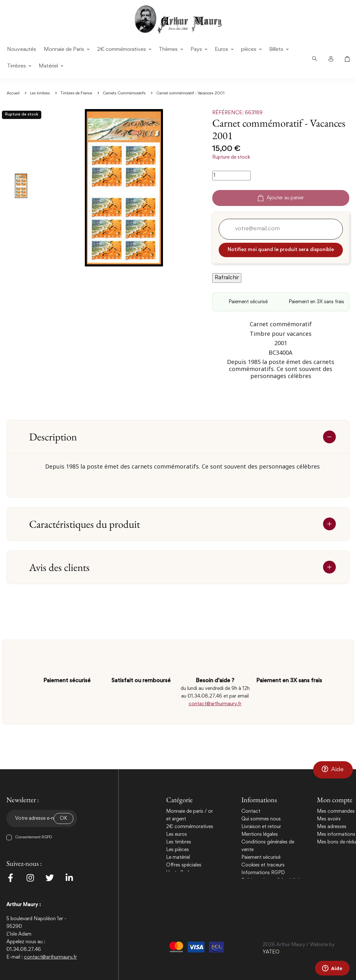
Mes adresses (332, 827)
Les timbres (179, 842)
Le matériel (178, 857)
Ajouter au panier (281, 198)
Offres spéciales (184, 865)
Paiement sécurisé (261, 857)
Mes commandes (336, 811)
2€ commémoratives (190, 827)
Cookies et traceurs (263, 865)
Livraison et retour (261, 827)
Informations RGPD (263, 873)
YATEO (271, 952)
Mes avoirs (329, 819)
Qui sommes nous (261, 819)
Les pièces (178, 850)
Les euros (177, 834)
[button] (333, 770)
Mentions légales (260, 834)
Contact (251, 811)
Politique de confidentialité (271, 881)
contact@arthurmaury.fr (215, 704)
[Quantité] (231, 176)
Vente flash (178, 873)
